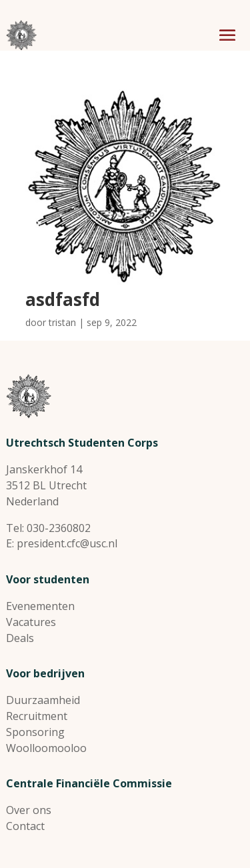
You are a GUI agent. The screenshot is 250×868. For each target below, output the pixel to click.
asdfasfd (63, 299)
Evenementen (40, 606)
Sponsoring (35, 732)
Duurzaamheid (43, 700)
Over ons (29, 810)
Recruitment (37, 716)
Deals (20, 638)
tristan (62, 322)
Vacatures (31, 622)
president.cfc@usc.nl (67, 543)
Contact (25, 826)
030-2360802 (59, 528)
